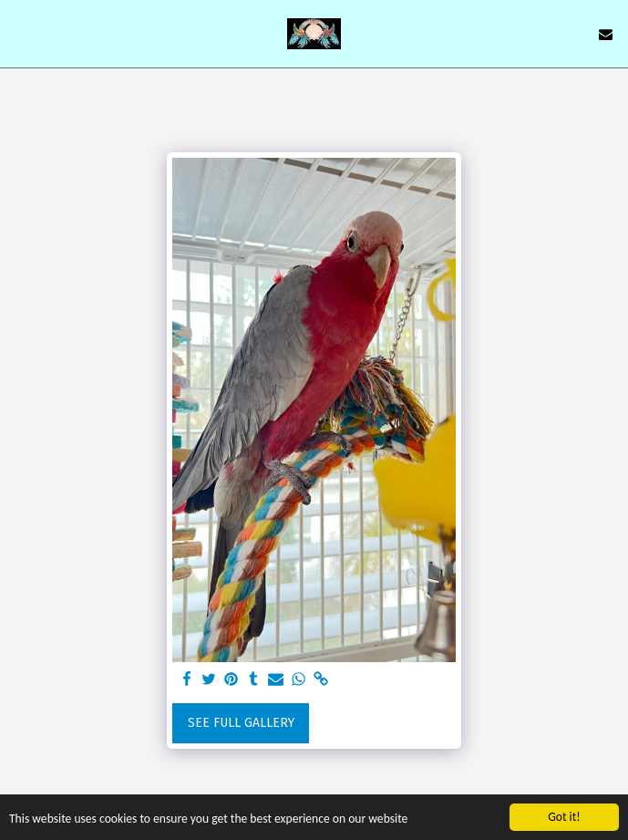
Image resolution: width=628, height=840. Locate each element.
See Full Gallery (241, 723)
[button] (20, 34)
